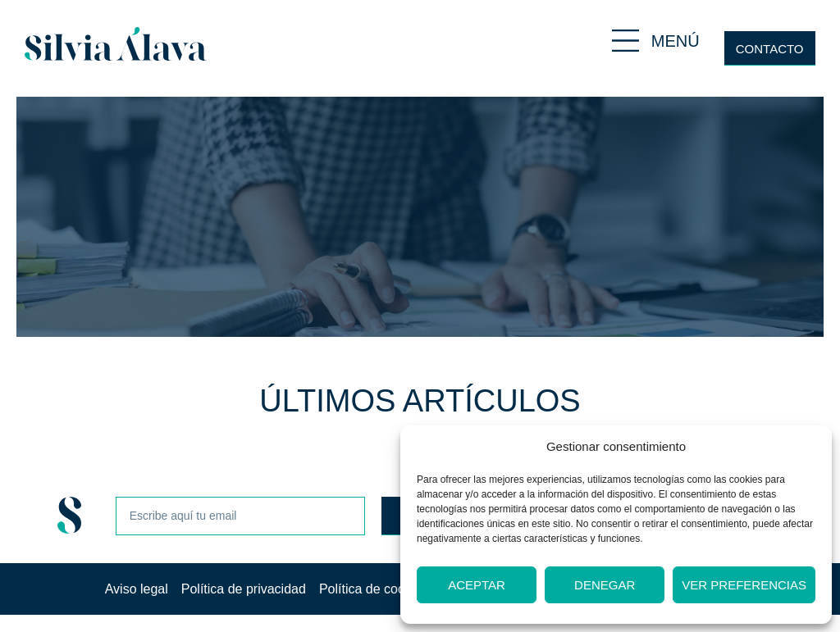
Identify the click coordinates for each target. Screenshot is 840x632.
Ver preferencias (744, 585)
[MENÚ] (625, 41)
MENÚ (676, 41)
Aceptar (477, 585)
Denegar (605, 585)
